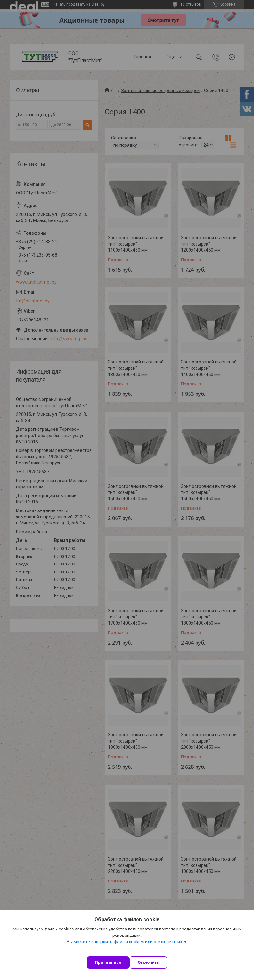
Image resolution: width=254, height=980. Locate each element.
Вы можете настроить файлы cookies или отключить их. (125, 942)
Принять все (108, 962)
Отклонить (148, 962)
